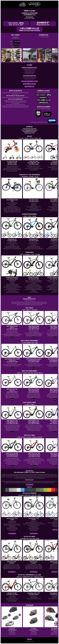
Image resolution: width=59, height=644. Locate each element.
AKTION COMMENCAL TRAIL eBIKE (29, 84)
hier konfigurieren (30, 485)
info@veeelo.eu (17, 44)
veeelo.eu (17, 47)
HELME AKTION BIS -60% (30, 87)
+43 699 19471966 (17, 41)
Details (12, 338)
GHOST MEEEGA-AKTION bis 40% (30, 76)
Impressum (29, 639)
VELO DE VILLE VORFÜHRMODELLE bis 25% (30, 81)
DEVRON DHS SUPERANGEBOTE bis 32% (29, 68)
